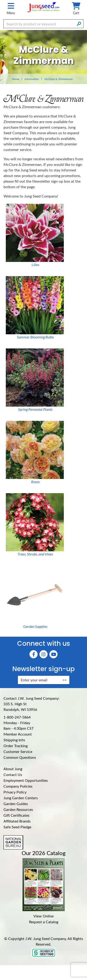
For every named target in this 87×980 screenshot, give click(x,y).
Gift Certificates (16, 815)
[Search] (79, 23)
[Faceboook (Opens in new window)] (34, 654)
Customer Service (18, 751)
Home (16, 79)
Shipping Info (14, 740)
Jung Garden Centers (21, 798)
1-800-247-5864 (17, 717)
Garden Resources (18, 809)
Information (32, 79)
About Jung (13, 769)
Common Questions (20, 757)
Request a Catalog (44, 922)
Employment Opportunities (26, 780)
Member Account (18, 734)
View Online (43, 916)
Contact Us (13, 774)
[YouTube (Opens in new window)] (53, 654)
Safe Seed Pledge (17, 827)
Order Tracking (16, 746)
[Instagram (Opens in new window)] (43, 654)
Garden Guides (16, 804)
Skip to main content (0, 0)
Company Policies (18, 786)
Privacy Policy (15, 792)
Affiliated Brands (17, 821)
